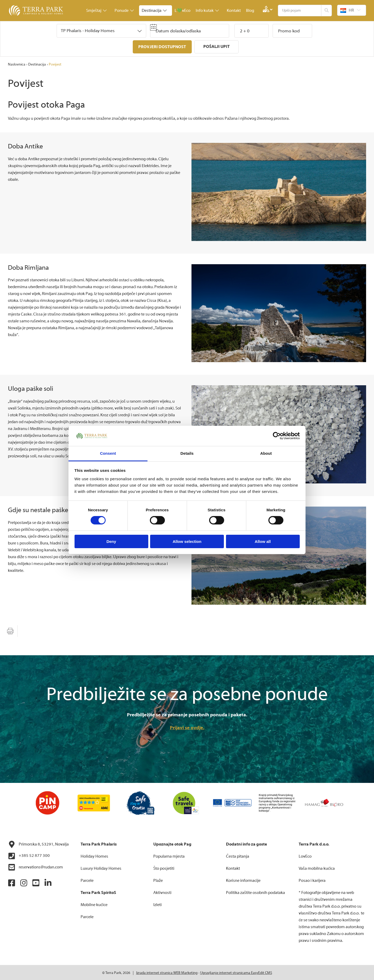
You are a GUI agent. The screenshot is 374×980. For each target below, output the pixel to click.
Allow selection (187, 541)
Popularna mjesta (169, 856)
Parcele (87, 880)
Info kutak (207, 11)
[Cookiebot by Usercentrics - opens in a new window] (277, 436)
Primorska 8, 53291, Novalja (38, 844)
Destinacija (154, 11)
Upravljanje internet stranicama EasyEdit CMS (236, 972)
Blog (250, 11)
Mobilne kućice (94, 904)
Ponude (124, 11)
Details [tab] (187, 453)
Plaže (158, 880)
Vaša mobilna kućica (317, 868)
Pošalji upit (217, 47)
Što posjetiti (164, 868)
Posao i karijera (312, 880)
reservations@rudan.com (35, 867)
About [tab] (266, 453)
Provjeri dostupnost (162, 47)
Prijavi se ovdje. (187, 727)
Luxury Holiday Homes (101, 868)
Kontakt (234, 11)
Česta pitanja (238, 856)
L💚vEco (183, 11)
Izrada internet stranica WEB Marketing (167, 972)
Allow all (263, 541)
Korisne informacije (243, 880)
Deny (111, 541)
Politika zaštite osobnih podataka (255, 892)
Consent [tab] (108, 453)
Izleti (158, 904)
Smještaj (96, 11)
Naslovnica (17, 64)
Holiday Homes (94, 856)
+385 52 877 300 (29, 855)
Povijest (55, 64)
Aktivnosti (162, 892)
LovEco (305, 856)
